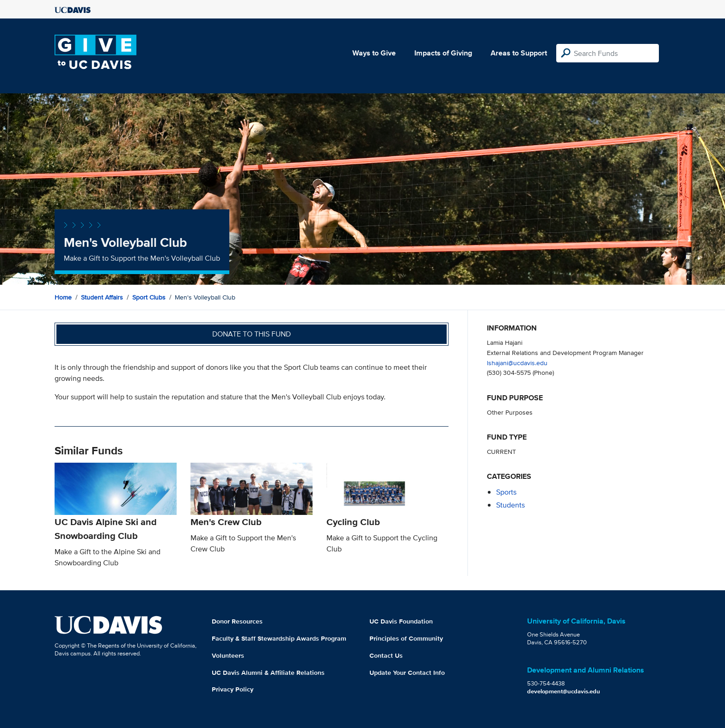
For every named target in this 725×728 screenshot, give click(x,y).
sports (506, 492)
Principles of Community (406, 638)
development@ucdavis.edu (564, 691)
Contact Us (386, 655)
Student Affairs (102, 297)
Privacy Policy (233, 689)
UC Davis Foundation (401, 621)
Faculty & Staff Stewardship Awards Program (279, 638)
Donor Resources (237, 621)
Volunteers (228, 655)
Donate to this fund (252, 334)
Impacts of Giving (443, 53)
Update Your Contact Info (407, 673)
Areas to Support (519, 53)
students (510, 505)
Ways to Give (374, 53)
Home (63, 297)
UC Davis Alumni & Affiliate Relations (268, 673)
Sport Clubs (149, 297)
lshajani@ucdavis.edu (517, 363)
